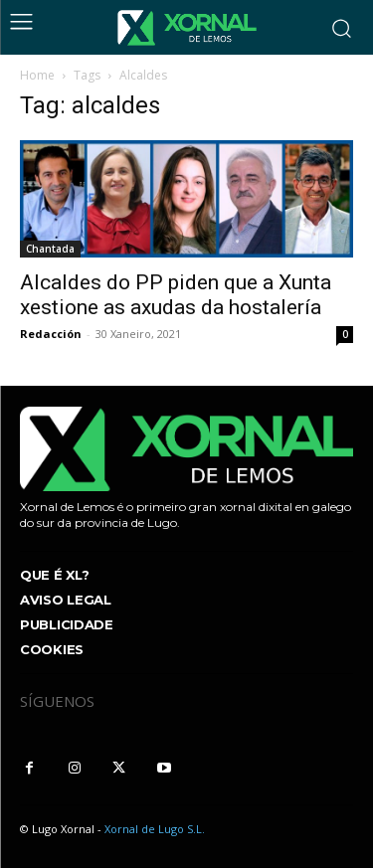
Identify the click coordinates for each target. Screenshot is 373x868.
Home (37, 75)
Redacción (51, 334)
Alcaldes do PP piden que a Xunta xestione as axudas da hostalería (176, 295)
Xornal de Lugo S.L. (155, 829)
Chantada (50, 249)
